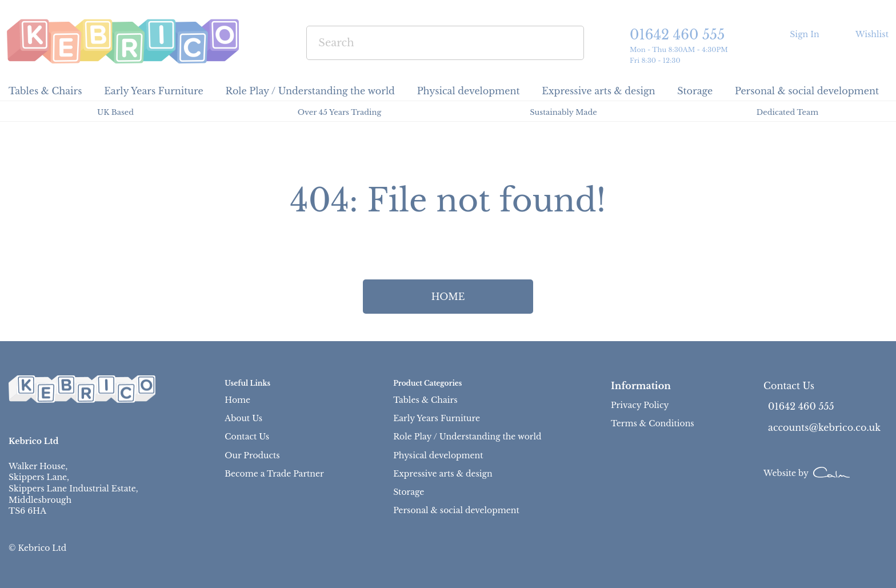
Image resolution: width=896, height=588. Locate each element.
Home (237, 400)
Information (641, 386)
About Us (243, 418)
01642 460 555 (677, 35)
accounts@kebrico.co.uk (824, 427)
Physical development (438, 455)
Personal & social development (456, 510)
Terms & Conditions (653, 423)
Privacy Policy (640, 405)
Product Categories (427, 383)
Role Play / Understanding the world (467, 437)
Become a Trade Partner (274, 474)
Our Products (252, 455)
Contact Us (247, 437)
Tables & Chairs (425, 400)
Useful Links (247, 383)
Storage (409, 492)
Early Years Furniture (437, 418)
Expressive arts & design (443, 474)
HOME (448, 297)
